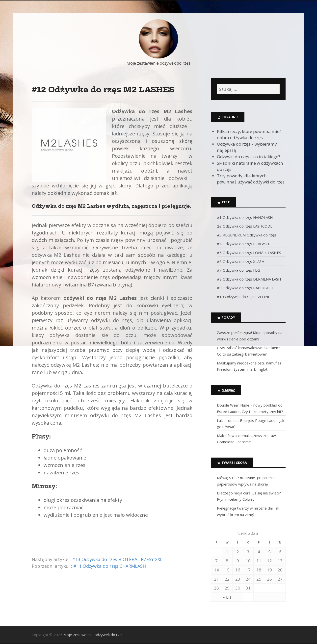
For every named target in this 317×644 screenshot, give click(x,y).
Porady (228, 317)
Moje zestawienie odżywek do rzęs (158, 63)
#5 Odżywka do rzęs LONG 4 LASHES (249, 253)
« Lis (227, 597)
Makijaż (228, 390)
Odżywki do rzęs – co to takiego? (249, 157)
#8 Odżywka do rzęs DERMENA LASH (249, 279)
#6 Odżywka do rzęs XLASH (241, 261)
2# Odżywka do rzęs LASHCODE (245, 226)
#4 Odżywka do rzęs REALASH (243, 244)
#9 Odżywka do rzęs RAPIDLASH (245, 288)
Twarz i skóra (234, 463)
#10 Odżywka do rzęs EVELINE (244, 297)
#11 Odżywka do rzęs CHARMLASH (110, 566)
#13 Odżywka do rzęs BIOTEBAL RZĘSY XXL (117, 559)
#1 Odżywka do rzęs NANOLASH (245, 217)
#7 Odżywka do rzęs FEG (238, 270)
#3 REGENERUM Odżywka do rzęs (247, 235)
